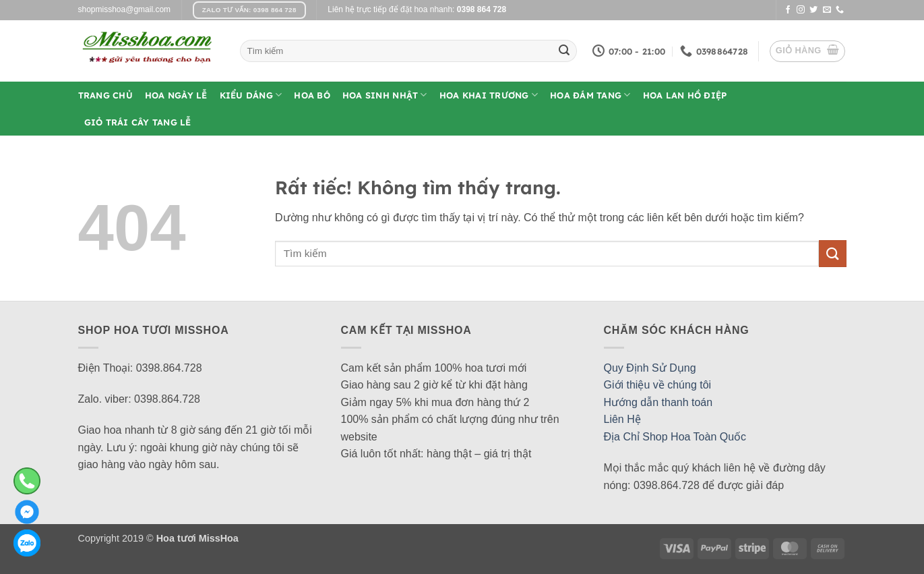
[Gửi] (564, 51)
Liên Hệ (622, 419)
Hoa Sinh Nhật (385, 95)
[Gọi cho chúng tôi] (840, 10)
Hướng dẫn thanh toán (658, 402)
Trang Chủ (105, 95)
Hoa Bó (312, 95)
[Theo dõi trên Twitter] (813, 10)
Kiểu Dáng (251, 95)
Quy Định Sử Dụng (650, 368)
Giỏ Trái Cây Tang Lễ (138, 122)
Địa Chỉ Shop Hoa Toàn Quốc (675, 437)
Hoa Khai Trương (489, 95)
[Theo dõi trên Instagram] (801, 10)
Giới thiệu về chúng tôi (658, 385)
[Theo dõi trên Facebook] (788, 10)
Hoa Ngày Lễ (176, 95)
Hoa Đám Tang (590, 95)
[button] (807, 51)
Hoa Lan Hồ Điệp (685, 95)
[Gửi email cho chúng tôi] (827, 10)
